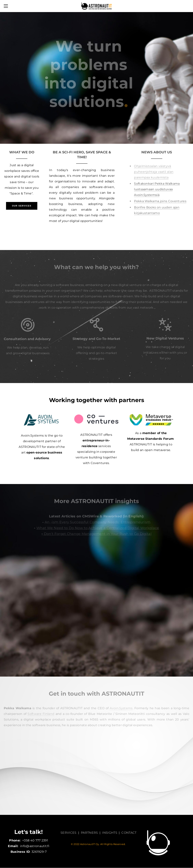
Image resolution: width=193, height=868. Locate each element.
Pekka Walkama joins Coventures (160, 201)
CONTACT (129, 833)
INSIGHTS (110, 833)
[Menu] (7, 6)
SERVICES (69, 833)
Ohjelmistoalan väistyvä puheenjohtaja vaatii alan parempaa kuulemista (154, 172)
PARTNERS (89, 833)
